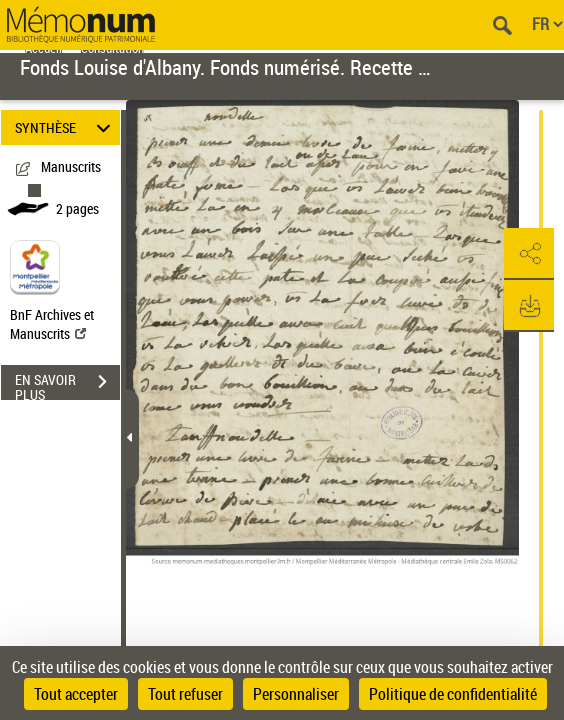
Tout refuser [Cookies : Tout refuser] (185, 694)
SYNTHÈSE (66, 127)
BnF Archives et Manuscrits (52, 324)
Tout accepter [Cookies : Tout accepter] (76, 694)
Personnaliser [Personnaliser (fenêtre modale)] (296, 694)
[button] (529, 254)
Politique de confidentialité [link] (453, 694)
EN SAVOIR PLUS (67, 384)
